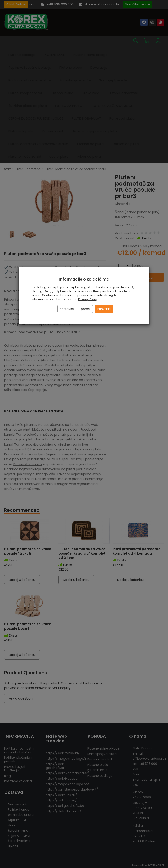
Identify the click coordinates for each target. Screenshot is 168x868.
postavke (67, 309)
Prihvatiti (104, 309)
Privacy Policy (88, 299)
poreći (86, 309)
